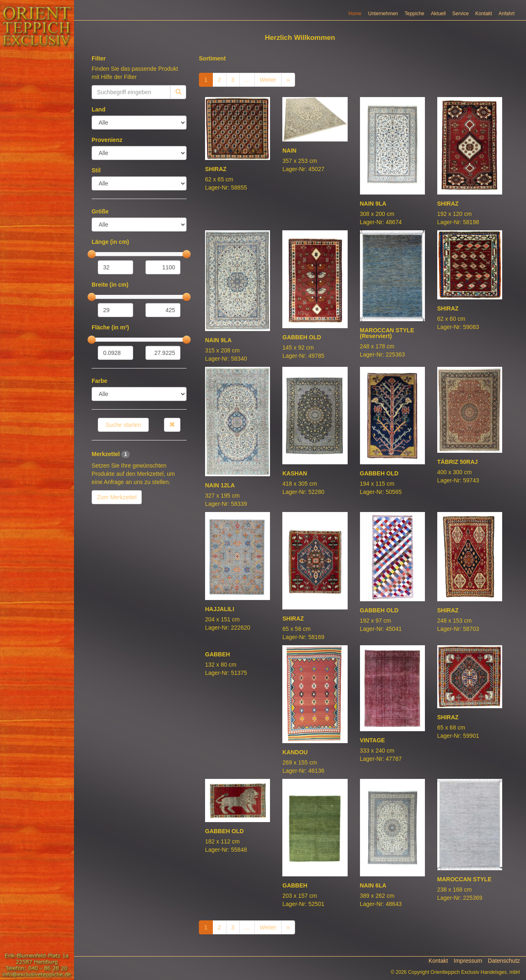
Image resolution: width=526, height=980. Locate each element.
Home (355, 14)
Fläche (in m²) (110, 327)
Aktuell (438, 14)
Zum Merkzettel (117, 497)
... (247, 80)
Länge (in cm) (110, 242)
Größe (100, 211)
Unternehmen (383, 14)
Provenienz (107, 140)
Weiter (268, 80)
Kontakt (484, 14)
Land (98, 109)
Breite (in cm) (110, 285)
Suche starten (123, 425)
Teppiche (415, 14)
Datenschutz (504, 961)
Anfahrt (506, 14)
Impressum (468, 961)
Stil (96, 170)
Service (461, 14)
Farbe (99, 381)
